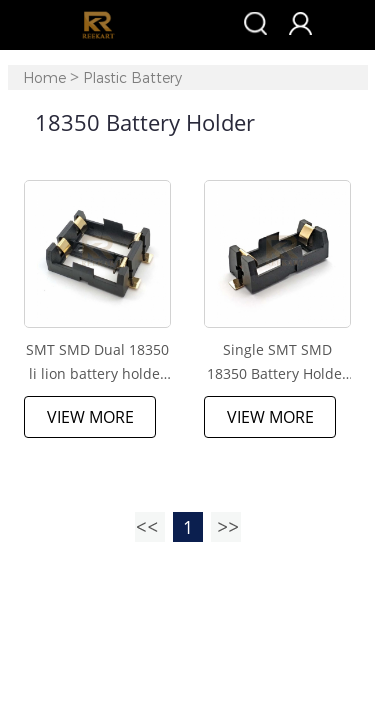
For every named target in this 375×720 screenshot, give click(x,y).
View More (90, 417)
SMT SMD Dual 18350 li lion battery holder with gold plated (97, 363)
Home (44, 78)
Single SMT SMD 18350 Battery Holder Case (277, 363)
